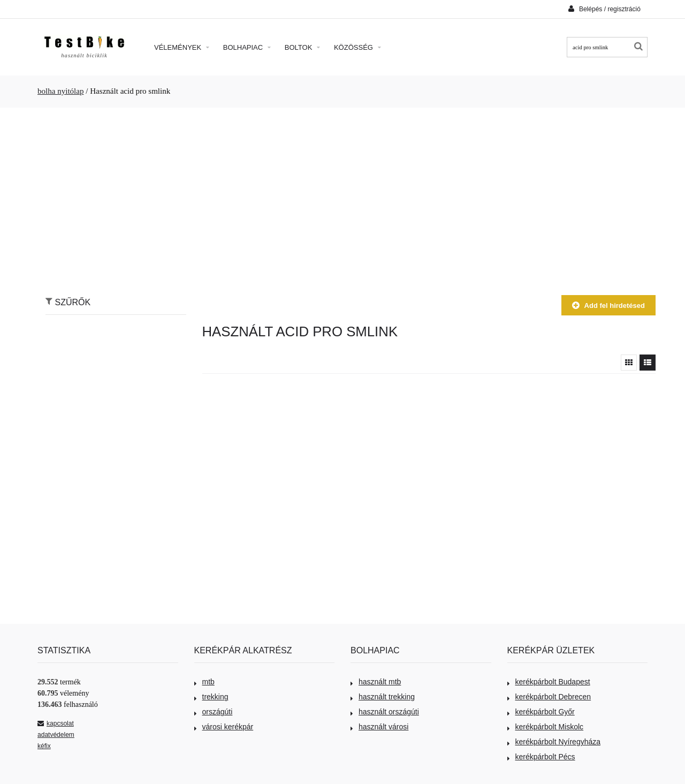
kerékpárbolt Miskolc (546, 727)
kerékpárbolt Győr (541, 712)
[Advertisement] (342, 196)
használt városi (379, 727)
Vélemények (182, 47)
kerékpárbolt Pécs (541, 757)
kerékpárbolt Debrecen (549, 697)
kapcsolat (56, 723)
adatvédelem (56, 735)
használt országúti (385, 712)
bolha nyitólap (61, 91)
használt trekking (383, 697)
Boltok (302, 47)
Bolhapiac (247, 47)
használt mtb (376, 682)
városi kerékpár (224, 727)
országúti (214, 712)
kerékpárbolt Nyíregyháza (554, 742)
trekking (211, 697)
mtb (204, 682)
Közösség (357, 47)
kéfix (44, 746)
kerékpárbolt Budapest (549, 682)
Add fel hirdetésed (608, 306)
